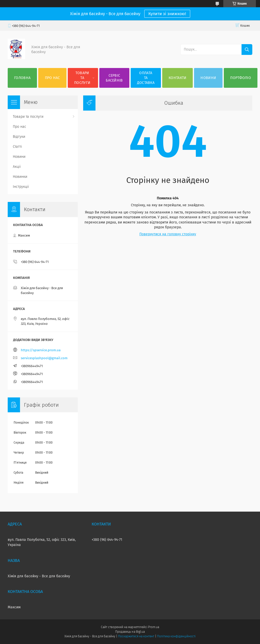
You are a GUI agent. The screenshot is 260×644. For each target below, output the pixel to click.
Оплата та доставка (146, 78)
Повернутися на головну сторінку (168, 234)
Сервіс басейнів (114, 78)
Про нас (52, 78)
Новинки (20, 177)
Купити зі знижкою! (167, 14)
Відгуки (19, 137)
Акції (17, 167)
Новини (208, 78)
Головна (22, 78)
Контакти (177, 78)
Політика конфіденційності (176, 636)
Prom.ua (154, 627)
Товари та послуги (82, 78)
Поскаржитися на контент (136, 636)
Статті (17, 147)
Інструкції (21, 187)
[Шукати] (247, 50)
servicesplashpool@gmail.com (44, 358)
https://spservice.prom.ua (41, 350)
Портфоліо (241, 78)
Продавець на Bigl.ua (130, 632)
